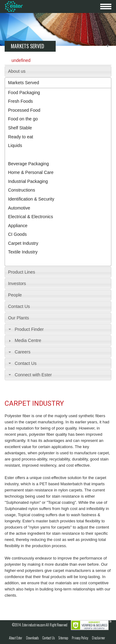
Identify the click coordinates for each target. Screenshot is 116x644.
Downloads (32, 638)
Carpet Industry (23, 243)
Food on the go (23, 119)
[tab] (58, 71)
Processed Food (24, 110)
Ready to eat (21, 137)
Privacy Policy (80, 638)
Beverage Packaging (28, 164)
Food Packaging (24, 93)
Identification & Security (31, 199)
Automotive (19, 208)
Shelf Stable (20, 128)
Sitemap (63, 638)
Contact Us (19, 306)
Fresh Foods (20, 101)
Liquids (15, 145)
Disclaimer (99, 638)
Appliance (18, 226)
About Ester (16, 638)
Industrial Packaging (28, 181)
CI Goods (17, 234)
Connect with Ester (33, 375)
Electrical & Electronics (30, 217)
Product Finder (29, 329)
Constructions (21, 190)
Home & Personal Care (31, 172)
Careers (22, 352)
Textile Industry (23, 252)
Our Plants (19, 318)
